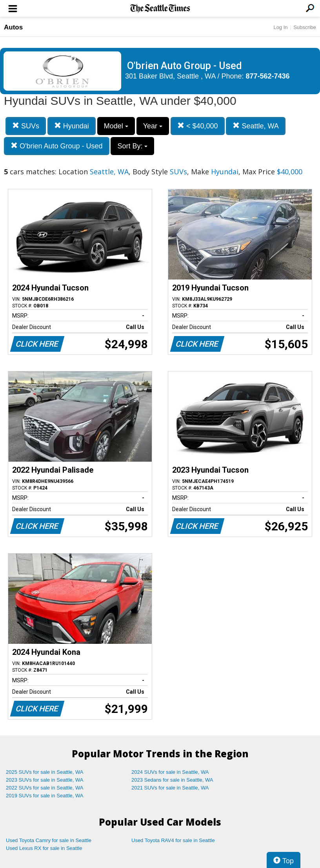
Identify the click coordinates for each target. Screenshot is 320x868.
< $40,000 (198, 126)
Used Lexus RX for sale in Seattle (44, 848)
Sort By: (132, 146)
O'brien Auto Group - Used (57, 146)
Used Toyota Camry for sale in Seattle (49, 840)
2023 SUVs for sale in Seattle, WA (45, 780)
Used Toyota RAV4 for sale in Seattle (173, 840)
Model (116, 126)
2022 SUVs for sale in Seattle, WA (45, 788)
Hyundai (72, 126)
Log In (280, 27)
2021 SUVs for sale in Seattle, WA (170, 788)
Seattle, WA (255, 126)
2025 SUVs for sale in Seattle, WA (45, 772)
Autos (13, 27)
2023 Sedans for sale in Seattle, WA (172, 780)
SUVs (26, 126)
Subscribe (305, 27)
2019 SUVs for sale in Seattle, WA (45, 796)
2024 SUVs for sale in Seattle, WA (170, 772)
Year (153, 126)
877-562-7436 (268, 76)
